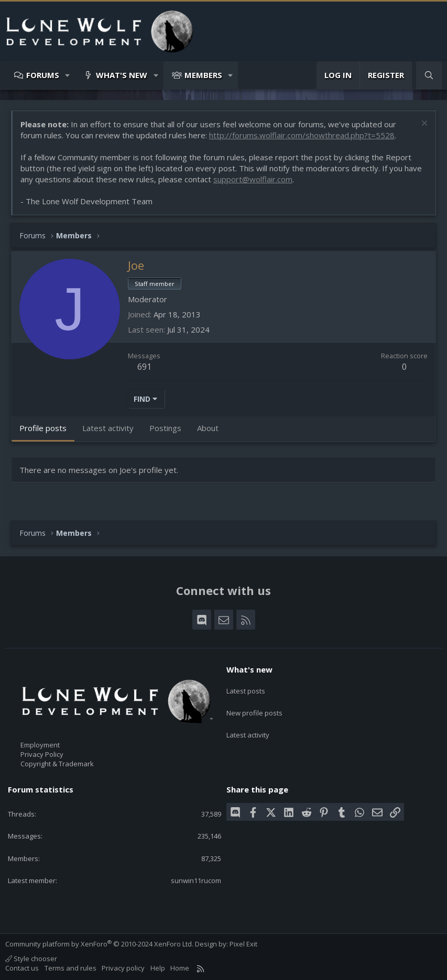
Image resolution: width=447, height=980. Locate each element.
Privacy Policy (42, 754)
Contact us (22, 968)
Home (180, 968)
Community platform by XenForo (99, 944)
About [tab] (208, 428)
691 (144, 367)
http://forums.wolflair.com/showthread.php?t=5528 (302, 135)
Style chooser (31, 959)
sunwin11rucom (196, 880)
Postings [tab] (165, 428)
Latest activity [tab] (108, 428)
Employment (40, 745)
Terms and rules (70, 968)
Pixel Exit (243, 944)
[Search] (429, 75)
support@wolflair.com (253, 179)
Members (203, 75)
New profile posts (254, 707)
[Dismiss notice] (423, 124)
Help (158, 968)
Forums (43, 75)
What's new (122, 75)
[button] (68, 75)
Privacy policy (123, 968)
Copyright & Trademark (57, 764)
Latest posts (246, 688)
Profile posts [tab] (43, 428)
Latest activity (248, 726)
